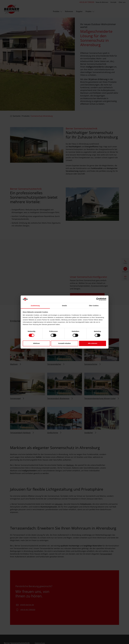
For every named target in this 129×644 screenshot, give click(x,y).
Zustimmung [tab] (35, 306)
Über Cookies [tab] (94, 306)
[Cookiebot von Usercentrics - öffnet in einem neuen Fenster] (98, 299)
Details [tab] (65, 306)
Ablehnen (36, 343)
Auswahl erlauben (64, 343)
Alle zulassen (93, 343)
